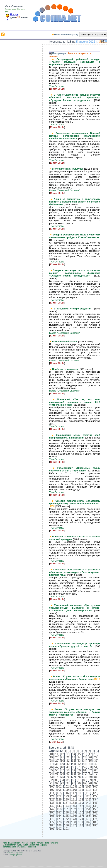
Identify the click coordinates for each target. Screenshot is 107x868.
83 (57, 780)
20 (57, 757)
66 (62, 774)
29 (57, 761)
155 (95, 809)
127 (95, 796)
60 (79, 770)
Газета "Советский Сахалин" (65, 190)
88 (85, 780)
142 (52, 806)
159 (74, 812)
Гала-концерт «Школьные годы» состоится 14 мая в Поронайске (75, 469)
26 (90, 757)
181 (81, 822)
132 (81, 800)
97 (85, 783)
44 (90, 764)
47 (57, 767)
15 (79, 754)
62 (90, 770)
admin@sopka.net (15, 855)
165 (66, 816)
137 (66, 803)
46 (51, 767)
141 (95, 803)
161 (88, 812)
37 (51, 764)
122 (59, 796)
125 (81, 796)
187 (74, 825)
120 (95, 793)
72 (96, 774)
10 (51, 754)
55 (51, 770)
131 (74, 800)
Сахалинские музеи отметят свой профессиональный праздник (75, 436)
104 (81, 787)
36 (96, 761)
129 (59, 800)
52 (85, 767)
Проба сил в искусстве (66, 369)
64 (51, 774)
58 (68, 770)
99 (96, 783)
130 (66, 800)
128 (52, 800)
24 (79, 757)
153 (81, 809)
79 (85, 777)
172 (66, 819)
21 (62, 757)
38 (57, 764)
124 (74, 796)
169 (95, 816)
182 (88, 822)
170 (52, 819)
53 (90, 767)
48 (62, 767)
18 (96, 754)
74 (57, 777)
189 (88, 825)
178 (59, 822)
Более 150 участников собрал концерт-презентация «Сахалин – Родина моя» (75, 678)
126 (88, 796)
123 (66, 796)
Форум (33, 843)
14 (74, 754)
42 (79, 764)
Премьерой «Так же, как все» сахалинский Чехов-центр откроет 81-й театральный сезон (75, 402)
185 (59, 825)
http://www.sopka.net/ (15, 853)
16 (85, 754)
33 (79, 761)
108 (59, 790)
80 (90, 777)
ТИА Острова (56, 86)
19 (51, 757)
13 (68, 754)
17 (90, 754)
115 (59, 793)
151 (66, 809)
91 (51, 783)
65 (57, 774)
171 (59, 819)
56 (57, 770)
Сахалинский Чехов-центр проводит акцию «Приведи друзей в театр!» (75, 645)
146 (81, 806)
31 (68, 761)
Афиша (43, 845)
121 (52, 796)
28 (51, 761)
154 (88, 809)
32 (74, 761)
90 (96, 780)
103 (74, 787)
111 (81, 790)
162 (95, 812)
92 (57, 783)
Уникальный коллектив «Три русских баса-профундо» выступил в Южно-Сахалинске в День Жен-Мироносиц (75, 608)
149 (52, 809)
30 (62, 761)
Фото (47, 843)
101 (59, 787)
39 (62, 764)
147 (88, 806)
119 (88, 793)
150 (59, 809)
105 (88, 787)
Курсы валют (23, 845)
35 (90, 761)
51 (79, 767)
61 (85, 770)
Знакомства (34, 845)
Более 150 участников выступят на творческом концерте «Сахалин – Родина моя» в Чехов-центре (75, 712)
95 (74, 783)
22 (68, 757)
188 (81, 825)
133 (88, 800)
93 (62, 783)
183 (95, 822)
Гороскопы (31, 847)
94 (68, 783)
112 (88, 790)
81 (96, 777)
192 (59, 829)
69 (79, 774)
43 (85, 764)
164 (59, 816)
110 (74, 790)
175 (88, 819)
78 (79, 777)
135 (52, 803)
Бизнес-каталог (9, 845)
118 (81, 793)
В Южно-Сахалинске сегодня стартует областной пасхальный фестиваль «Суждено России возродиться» (75, 97)
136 (59, 803)
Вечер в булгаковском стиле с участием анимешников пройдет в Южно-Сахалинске (75, 236)
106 (95, 787)
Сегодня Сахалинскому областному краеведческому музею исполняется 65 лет (75, 504)
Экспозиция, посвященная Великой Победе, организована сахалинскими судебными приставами (75, 136)
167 (81, 816)
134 (95, 800)
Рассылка (21, 847)
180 (74, 822)
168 (88, 816)
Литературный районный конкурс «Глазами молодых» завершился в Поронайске (75, 62)
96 (79, 783)
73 (51, 777)
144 (66, 806)
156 (52, 812)
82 (51, 780)
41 (74, 764)
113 (95, 790)
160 (81, 812)
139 (81, 803)
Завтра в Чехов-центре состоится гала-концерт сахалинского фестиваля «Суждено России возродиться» (75, 273)
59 (74, 770)
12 (62, 754)
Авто (5, 843)
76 (68, 777)
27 (96, 757)
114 (52, 793)
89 (90, 780)
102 (66, 787)
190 (95, 825)
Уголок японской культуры (68, 169)
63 (96, 770)
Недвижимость (14, 843)
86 (74, 780)
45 (96, 764)
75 (62, 777)
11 (57, 754)
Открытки (54, 843)
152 (74, 809)
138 (74, 803)
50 (74, 767)
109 (66, 790)
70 (85, 774)
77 (74, 777)
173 (74, 819)
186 (66, 825)
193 (66, 829)
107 (52, 790)
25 (85, 757)
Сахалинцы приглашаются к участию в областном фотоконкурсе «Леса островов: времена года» (75, 572)
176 (95, 819)
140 (88, 803)
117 (74, 793)
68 (74, 774)
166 (74, 816)
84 (62, 780)
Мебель (25, 843)
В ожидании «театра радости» (74, 309)
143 (59, 806)
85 (68, 780)
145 (74, 806)
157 (59, 812)
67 (68, 774)
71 (90, 774)
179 (66, 822)
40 (68, 764)
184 (52, 825)
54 (96, 767)
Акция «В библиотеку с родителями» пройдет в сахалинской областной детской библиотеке (75, 202)
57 (62, 770)
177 (52, 822)
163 (52, 816)
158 (66, 812)
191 (52, 829)
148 (95, 806)
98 (90, 783)
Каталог (40, 843)
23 (74, 757)
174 (81, 819)
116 (66, 793)
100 (52, 787)
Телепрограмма (9, 847)
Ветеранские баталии (65, 342)
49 (68, 767)
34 (85, 761)
